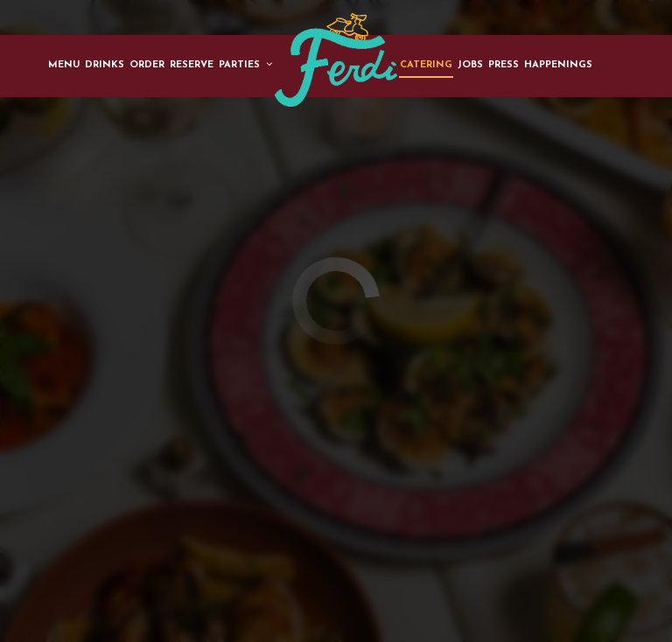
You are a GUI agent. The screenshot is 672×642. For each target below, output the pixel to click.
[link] (336, 60)
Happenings (558, 65)
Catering (426, 65)
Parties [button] (245, 65)
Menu (64, 65)
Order (147, 65)
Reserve (192, 65)
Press (504, 65)
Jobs (470, 65)
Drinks (105, 65)
